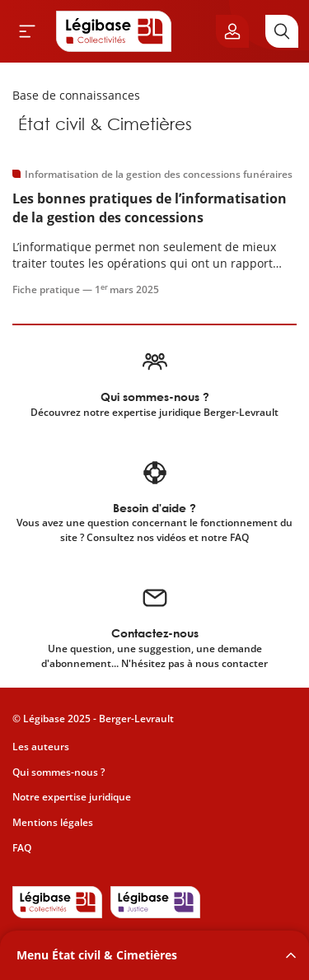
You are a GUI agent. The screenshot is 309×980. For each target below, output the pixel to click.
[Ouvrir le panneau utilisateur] (232, 31)
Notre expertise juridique (72, 797)
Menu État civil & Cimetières (97, 955)
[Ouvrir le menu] (27, 31)
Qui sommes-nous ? (59, 772)
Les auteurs (41, 747)
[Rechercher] (282, 31)
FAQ (22, 848)
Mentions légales (53, 822)
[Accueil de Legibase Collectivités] (114, 31)
